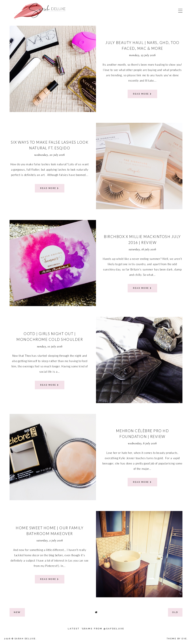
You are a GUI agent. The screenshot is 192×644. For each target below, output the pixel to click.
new (17, 612)
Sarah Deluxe (25, 639)
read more (142, 94)
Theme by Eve (177, 639)
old (175, 612)
